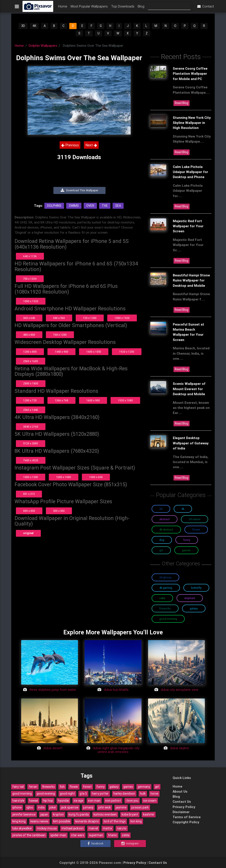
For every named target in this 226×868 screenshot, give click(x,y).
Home (63, 8)
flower (74, 787)
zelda (126, 835)
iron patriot (113, 801)
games (128, 787)
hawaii (34, 801)
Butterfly (196, 588)
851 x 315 (29, 494)
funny (101, 787)
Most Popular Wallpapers (89, 8)
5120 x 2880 (31, 443)
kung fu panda (79, 814)
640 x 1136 (30, 256)
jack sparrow (70, 807)
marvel (93, 828)
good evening (46, 793)
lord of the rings (115, 821)
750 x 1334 (30, 279)
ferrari (33, 787)
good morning (22, 793)
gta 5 (83, 793)
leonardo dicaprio (87, 821)
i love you (132, 801)
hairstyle (18, 801)
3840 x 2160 (31, 427)
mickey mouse (47, 828)
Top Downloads (123, 8)
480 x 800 (29, 335)
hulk (143, 793)
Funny (187, 540)
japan (44, 814)
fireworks (48, 787)
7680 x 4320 (31, 460)
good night (67, 793)
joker (53, 807)
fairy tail (18, 787)
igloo (30, 807)
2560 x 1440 (31, 410)
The (105, 206)
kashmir (149, 814)
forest (87, 787)
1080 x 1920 (31, 301)
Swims (74, 206)
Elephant (190, 598)
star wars (78, 835)
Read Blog (182, 103)
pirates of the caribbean (29, 835)
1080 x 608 (96, 477)
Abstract (165, 519)
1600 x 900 (93, 400)
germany (144, 787)
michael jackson (73, 828)
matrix (107, 828)
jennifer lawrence (24, 814)
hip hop (48, 801)
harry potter (100, 793)
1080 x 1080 (64, 477)
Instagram (130, 843)
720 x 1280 (90, 318)
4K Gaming (166, 588)
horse (154, 793)
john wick (105, 807)
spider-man (58, 835)
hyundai (63, 801)
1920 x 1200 (127, 352)
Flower (196, 530)
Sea (118, 206)
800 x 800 (29, 511)
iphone (17, 807)
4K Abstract (166, 530)
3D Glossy (165, 577)
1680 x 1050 (94, 352)
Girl (161, 550)
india (41, 807)
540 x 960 (59, 318)
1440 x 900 (61, 352)
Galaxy (194, 608)
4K (34, 26)
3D (23, 26)
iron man (94, 801)
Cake (162, 598)
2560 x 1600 (31, 361)
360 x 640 (29, 318)
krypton (58, 814)
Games (186, 550)
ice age (78, 801)
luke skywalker (22, 828)
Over (90, 206)
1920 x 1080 (125, 400)
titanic (112, 835)
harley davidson (124, 793)
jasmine (121, 807)
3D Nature (195, 519)
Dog (162, 540)
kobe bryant (130, 814)
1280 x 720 (30, 400)
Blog (141, 8)
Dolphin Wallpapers (43, 45)
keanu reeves (39, 821)
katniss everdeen (105, 814)
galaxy (114, 787)
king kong (19, 821)
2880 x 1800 (31, 383)
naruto (122, 828)
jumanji (88, 807)
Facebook (95, 843)
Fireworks (165, 608)
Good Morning (168, 619)
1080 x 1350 (31, 477)
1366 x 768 (61, 400)
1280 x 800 (30, 352)
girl (157, 787)
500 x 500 (59, 511)
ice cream (150, 801)
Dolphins (54, 206)
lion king (136, 821)
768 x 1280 (60, 335)
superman (96, 835)
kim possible (62, 821)
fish (62, 787)
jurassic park (140, 807)
